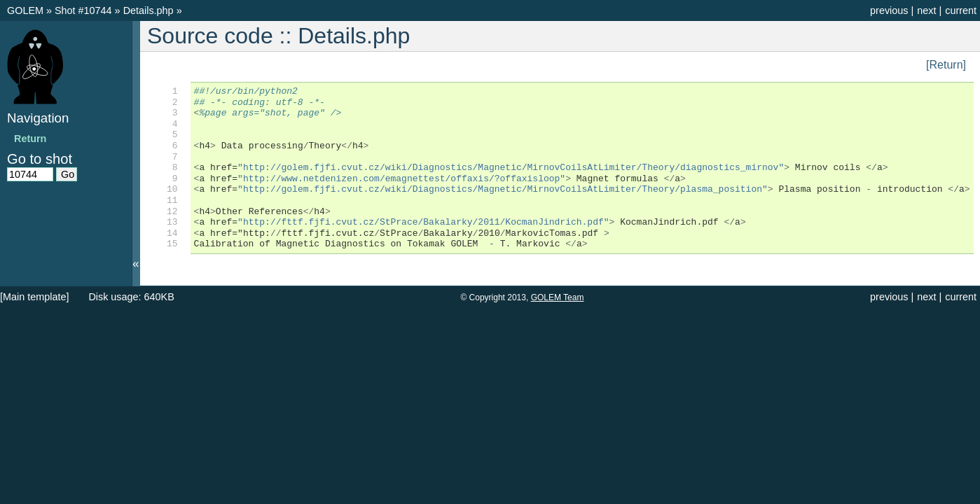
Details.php (150, 10)
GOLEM (27, 10)
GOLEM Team (558, 297)
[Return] (946, 65)
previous (889, 10)
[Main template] (34, 297)
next (926, 10)
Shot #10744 (83, 10)
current (961, 10)
